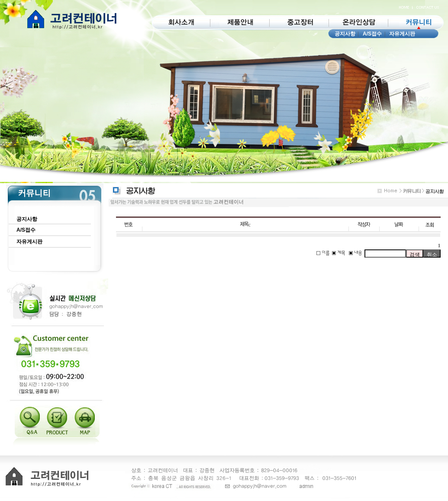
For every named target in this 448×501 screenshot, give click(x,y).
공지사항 (345, 34)
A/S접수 (372, 34)
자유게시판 (402, 34)
